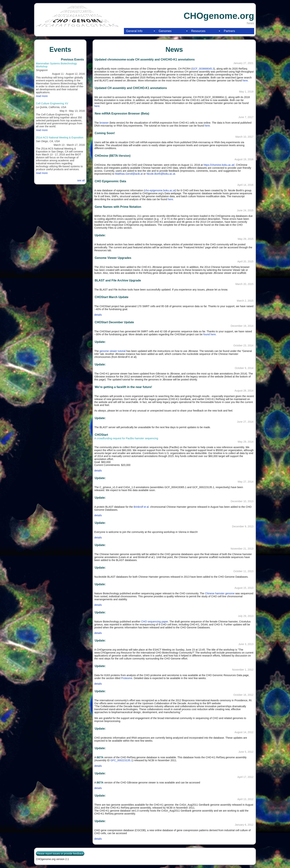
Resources (198, 31)
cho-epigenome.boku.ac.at (160, 190)
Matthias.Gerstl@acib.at (129, 174)
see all (81, 180)
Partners (229, 31)
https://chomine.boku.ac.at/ (219, 165)
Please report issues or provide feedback (60, 854)
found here (210, 334)
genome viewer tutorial (113, 351)
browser (104, 123)
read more (42, 96)
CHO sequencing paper (155, 622)
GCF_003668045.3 (203, 69)
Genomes (165, 31)
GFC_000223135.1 (121, 760)
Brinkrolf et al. (141, 507)
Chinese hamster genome (219, 593)
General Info (134, 31)
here (245, 80)
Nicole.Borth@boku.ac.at (161, 174)
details (98, 315)
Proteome (127, 678)
